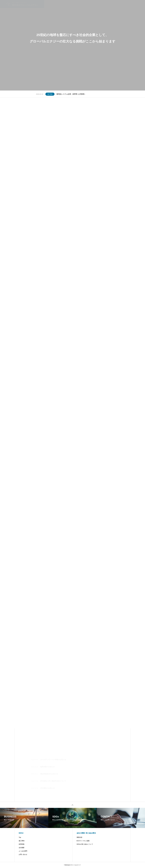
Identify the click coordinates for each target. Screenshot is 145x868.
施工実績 (50, 94)
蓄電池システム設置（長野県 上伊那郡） (71, 94)
